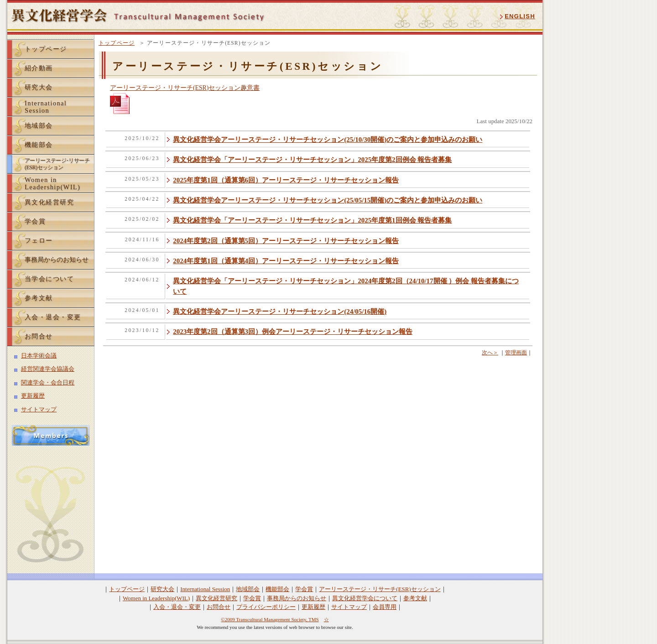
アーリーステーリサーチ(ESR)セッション (57, 164)
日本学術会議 (39, 356)
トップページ (117, 43)
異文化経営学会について (365, 598)
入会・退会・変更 (53, 317)
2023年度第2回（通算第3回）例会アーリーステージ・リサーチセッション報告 (293, 332)
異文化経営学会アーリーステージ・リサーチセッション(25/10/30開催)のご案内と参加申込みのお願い (328, 140)
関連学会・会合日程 (48, 382)
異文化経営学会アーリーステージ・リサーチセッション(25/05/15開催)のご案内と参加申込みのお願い (328, 200)
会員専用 (385, 607)
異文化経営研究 (49, 202)
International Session (205, 589)
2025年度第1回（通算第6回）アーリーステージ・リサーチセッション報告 (286, 180)
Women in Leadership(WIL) (156, 598)
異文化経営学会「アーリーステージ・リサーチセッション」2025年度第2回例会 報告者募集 (312, 160)
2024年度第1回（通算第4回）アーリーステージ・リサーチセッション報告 (286, 261)
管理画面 (516, 353)
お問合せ (39, 336)
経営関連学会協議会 (48, 369)
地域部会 (39, 125)
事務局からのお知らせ (57, 260)
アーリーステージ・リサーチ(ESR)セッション (380, 589)
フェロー (39, 240)
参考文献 (39, 298)
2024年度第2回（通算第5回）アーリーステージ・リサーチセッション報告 (286, 241)
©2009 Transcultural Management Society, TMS (270, 619)
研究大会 (39, 87)
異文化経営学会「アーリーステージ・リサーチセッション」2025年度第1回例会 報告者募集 (312, 220)
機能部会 (39, 145)
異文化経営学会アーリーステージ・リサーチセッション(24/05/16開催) (280, 312)
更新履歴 (33, 396)
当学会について (49, 279)
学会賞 (35, 221)
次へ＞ (490, 353)
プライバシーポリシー (266, 607)
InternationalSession (46, 107)
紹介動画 (39, 68)
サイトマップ (39, 409)
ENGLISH (520, 16)
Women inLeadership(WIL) (52, 183)
